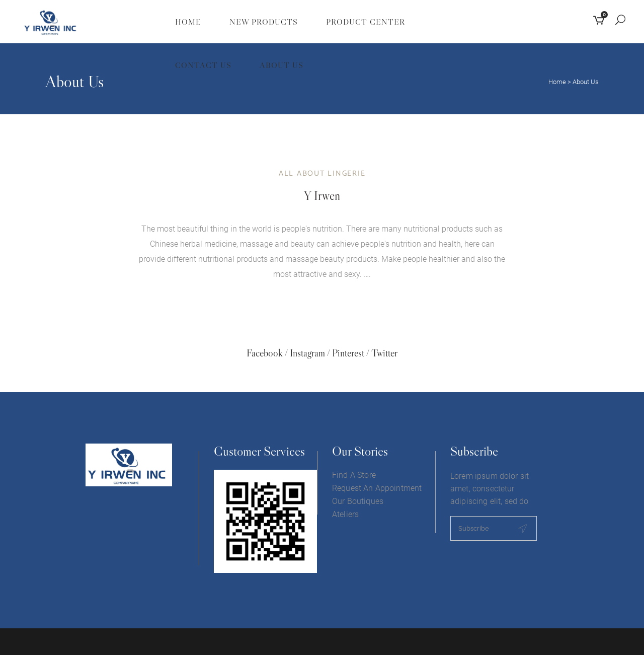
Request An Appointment (377, 488)
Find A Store (354, 475)
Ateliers (345, 514)
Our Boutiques (358, 501)
